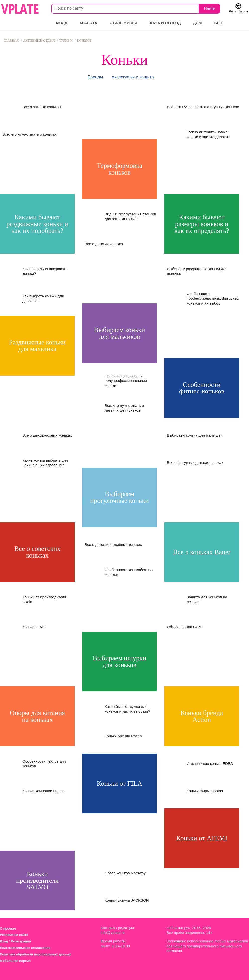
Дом (198, 23)
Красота (88, 23)
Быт (219, 23)
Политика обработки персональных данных (35, 954)
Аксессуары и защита (133, 77)
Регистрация (21, 941)
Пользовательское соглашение (25, 948)
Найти (210, 9)
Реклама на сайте (14, 935)
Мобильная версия (15, 961)
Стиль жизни (123, 23)
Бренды (95, 77)
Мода (62, 23)
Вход (4, 941)
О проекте (8, 928)
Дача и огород (165, 23)
